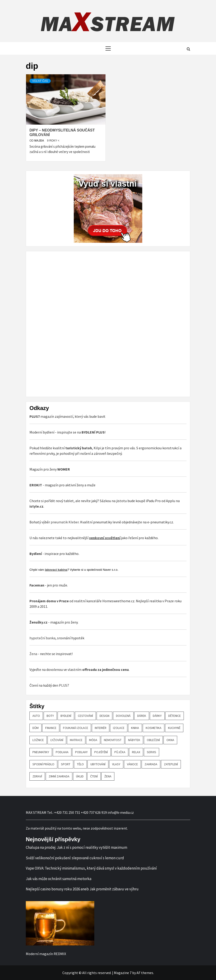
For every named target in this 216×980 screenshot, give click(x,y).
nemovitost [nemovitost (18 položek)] (113, 740)
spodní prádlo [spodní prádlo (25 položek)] (43, 764)
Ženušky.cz (38, 622)
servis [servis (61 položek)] (151, 752)
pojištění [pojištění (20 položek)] (101, 752)
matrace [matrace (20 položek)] (76, 740)
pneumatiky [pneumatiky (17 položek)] (41, 752)
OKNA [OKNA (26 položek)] (170, 740)
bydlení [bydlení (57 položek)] (66, 716)
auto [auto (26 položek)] (36, 716)
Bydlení (36, 554)
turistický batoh (79, 448)
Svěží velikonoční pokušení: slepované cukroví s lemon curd (75, 858)
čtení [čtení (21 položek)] (94, 776)
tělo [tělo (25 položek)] (80, 764)
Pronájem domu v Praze (49, 601)
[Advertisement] (64, 323)
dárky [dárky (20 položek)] (157, 716)
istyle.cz (36, 506)
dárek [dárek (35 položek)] (142, 716)
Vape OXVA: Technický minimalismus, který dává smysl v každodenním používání (91, 868)
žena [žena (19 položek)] (108, 776)
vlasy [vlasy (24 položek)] (116, 764)
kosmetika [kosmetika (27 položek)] (154, 728)
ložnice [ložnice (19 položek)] (38, 740)
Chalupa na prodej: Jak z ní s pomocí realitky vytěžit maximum (76, 847)
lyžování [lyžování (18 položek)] (57, 740)
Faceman (37, 585)
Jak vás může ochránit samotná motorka (59, 879)
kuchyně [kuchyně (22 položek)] (174, 728)
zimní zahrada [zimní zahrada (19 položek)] (59, 776)
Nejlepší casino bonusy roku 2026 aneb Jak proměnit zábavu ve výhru (82, 889)
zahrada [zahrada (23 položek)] (151, 764)
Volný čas (40, 81)
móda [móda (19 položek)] (93, 740)
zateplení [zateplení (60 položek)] (171, 764)
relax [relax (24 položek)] (136, 752)
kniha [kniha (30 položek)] (135, 728)
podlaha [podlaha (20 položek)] (62, 752)
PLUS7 (64, 685)
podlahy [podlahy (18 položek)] (81, 752)
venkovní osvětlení (105, 538)
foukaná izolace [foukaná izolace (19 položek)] (76, 728)
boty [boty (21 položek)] (50, 716)
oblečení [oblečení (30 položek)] (153, 740)
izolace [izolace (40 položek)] (119, 728)
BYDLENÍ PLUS (93, 432)
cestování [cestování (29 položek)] (85, 716)
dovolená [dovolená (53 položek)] (123, 716)
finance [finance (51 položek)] (51, 728)
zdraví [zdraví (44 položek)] (37, 776)
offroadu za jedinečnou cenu (105, 669)
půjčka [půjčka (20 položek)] (120, 752)
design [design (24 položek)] (104, 716)
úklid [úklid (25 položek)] (80, 776)
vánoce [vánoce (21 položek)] (132, 764)
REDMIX (60, 954)
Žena (33, 654)
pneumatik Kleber (65, 522)
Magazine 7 (123, 973)
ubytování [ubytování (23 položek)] (98, 764)
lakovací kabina (56, 570)
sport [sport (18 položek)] (66, 764)
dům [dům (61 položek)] (36, 728)
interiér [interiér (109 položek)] (101, 728)
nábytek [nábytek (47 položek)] (134, 740)
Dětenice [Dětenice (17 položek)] (175, 716)
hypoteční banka (42, 638)
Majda (40, 141)
